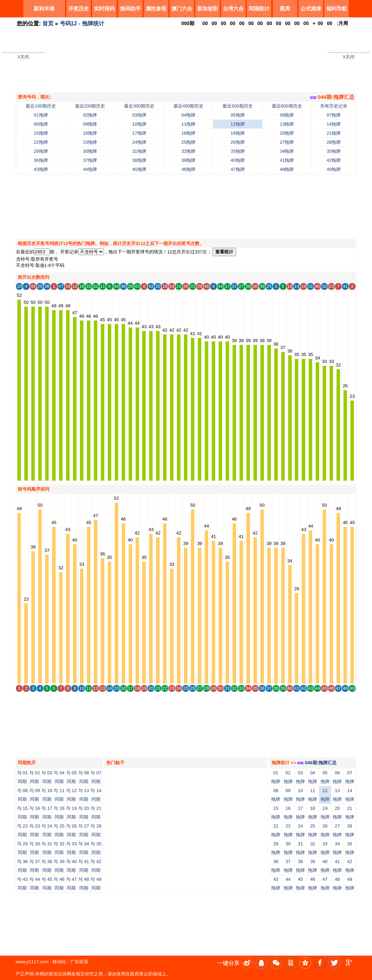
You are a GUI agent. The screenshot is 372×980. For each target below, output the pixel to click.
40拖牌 (237, 160)
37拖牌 (90, 160)
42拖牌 (334, 160)
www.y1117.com (32, 962)
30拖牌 (90, 151)
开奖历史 (79, 9)
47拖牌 (237, 169)
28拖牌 (334, 142)
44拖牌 (90, 169)
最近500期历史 (238, 106)
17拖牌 (139, 133)
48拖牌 (287, 169)
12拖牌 (237, 124)
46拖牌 (188, 169)
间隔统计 (259, 9)
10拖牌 (139, 124)
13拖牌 (287, 124)
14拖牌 (334, 124)
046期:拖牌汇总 (332, 97)
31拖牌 (139, 151)
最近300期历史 (139, 106)
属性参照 (156, 9)
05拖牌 (237, 115)
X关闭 (23, 57)
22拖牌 (41, 142)
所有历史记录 (334, 106)
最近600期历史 (287, 106)
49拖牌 (334, 169)
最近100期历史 (41, 106)
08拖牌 (41, 124)
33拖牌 (237, 151)
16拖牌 (90, 133)
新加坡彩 (208, 9)
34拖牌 (287, 151)
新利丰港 (44, 9)
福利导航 (337, 9)
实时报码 (104, 9)
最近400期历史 (189, 106)
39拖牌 (188, 160)
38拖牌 (139, 160)
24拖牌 (139, 142)
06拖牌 (287, 115)
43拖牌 (41, 169)
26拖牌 (237, 142)
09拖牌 (90, 124)
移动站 (59, 962)
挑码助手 (130, 9)
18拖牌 (188, 133)
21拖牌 (334, 133)
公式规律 (311, 9)
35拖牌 (334, 151)
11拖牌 (188, 124)
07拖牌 (334, 115)
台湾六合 (233, 9)
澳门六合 (182, 9)
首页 (48, 23)
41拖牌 (287, 160)
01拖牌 (41, 115)
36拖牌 (41, 160)
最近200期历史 (90, 106)
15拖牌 (41, 133)
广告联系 (79, 962)
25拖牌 (188, 142)
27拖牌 (287, 142)
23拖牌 (90, 142)
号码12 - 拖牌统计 (82, 23)
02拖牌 (90, 115)
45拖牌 (139, 169)
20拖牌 (287, 133)
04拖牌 (188, 115)
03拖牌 (139, 115)
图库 (285, 9)
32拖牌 (188, 151)
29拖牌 (41, 151)
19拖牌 (237, 133)
